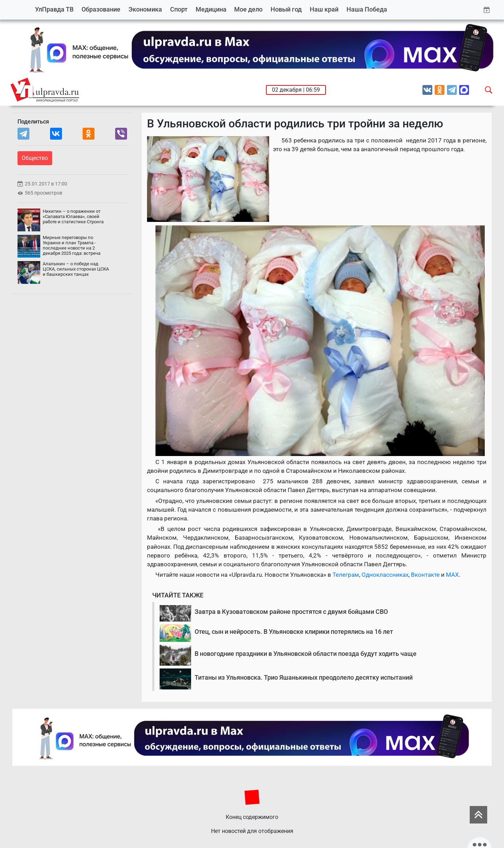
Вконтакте (425, 575)
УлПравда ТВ (54, 9)
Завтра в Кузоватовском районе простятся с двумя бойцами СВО (291, 612)
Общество (35, 158)
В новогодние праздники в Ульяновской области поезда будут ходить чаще (306, 654)
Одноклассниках (385, 575)
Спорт (179, 9)
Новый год (286, 9)
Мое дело (248, 9)
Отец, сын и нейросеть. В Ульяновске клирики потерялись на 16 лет (294, 632)
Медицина (211, 9)
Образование (101, 9)
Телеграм (346, 575)
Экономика (145, 9)
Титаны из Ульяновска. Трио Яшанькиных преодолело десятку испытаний (304, 677)
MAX (452, 575)
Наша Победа (367, 9)
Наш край (324, 9)
